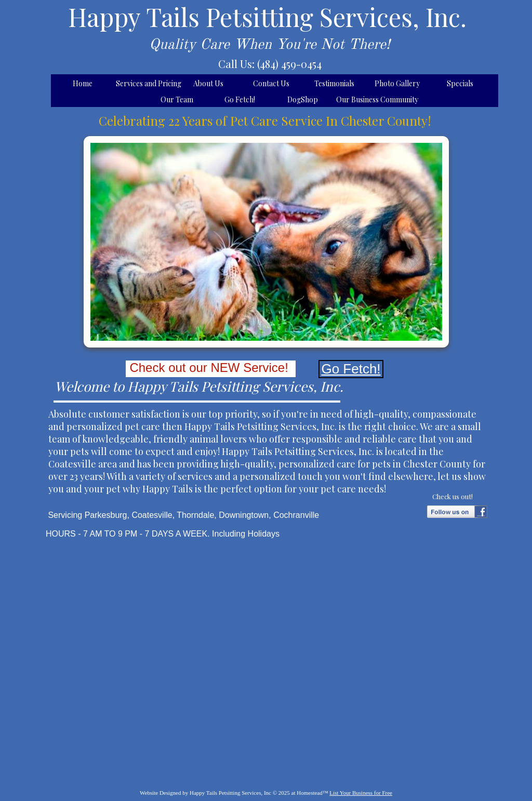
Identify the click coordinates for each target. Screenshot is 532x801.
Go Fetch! (351, 369)
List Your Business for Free (361, 793)
